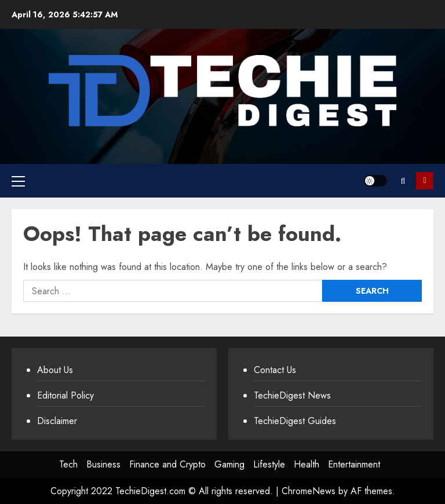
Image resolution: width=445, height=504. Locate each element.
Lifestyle (269, 464)
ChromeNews (309, 491)
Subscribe (425, 181)
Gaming (229, 464)
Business (103, 464)
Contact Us (275, 370)
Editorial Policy (65, 395)
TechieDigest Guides (295, 421)
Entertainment (354, 464)
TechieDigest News (292, 395)
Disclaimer (57, 421)
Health (307, 464)
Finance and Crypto (167, 464)
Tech (68, 464)
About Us (55, 370)
